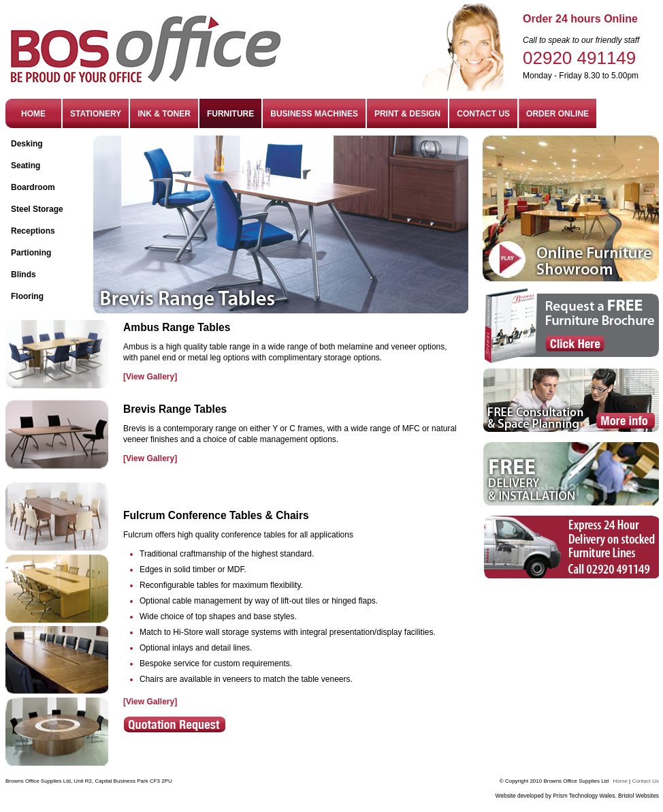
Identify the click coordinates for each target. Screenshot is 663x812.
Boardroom (33, 187)
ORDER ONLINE (557, 114)
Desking (27, 144)
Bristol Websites (638, 796)
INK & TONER (164, 114)
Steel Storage (37, 209)
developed (531, 796)
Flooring (27, 296)
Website (506, 796)
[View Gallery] (150, 377)
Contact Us (645, 781)
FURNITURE (230, 114)
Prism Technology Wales (584, 796)
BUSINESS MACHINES (314, 114)
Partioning (31, 253)
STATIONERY (96, 114)
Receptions (33, 231)
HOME (33, 114)
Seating (26, 166)
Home (620, 781)
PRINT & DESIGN (407, 114)
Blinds (23, 275)
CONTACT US (483, 114)
